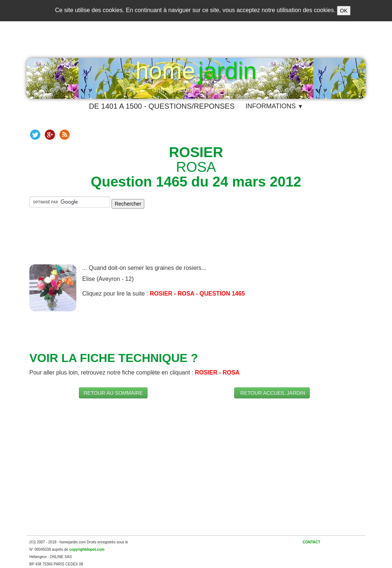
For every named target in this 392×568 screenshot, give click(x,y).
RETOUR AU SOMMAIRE (113, 393)
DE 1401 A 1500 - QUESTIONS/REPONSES (162, 106)
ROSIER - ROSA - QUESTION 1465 (197, 294)
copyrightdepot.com (87, 549)
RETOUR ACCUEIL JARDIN (272, 393)
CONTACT (311, 542)
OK (344, 11)
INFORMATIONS (274, 106)
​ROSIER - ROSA (217, 372)
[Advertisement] (196, 242)
